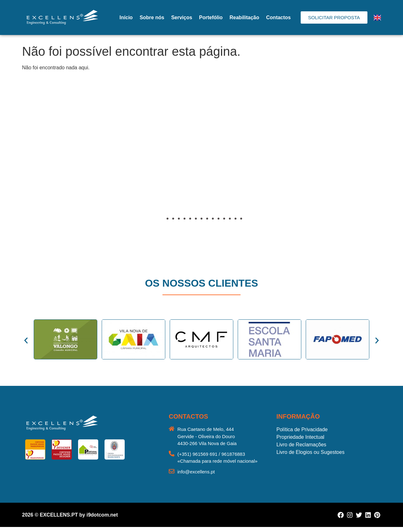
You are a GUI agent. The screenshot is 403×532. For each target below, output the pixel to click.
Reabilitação (244, 17)
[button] (28, 165)
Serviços (182, 17)
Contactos (278, 17)
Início (126, 17)
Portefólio (211, 17)
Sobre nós (152, 17)
